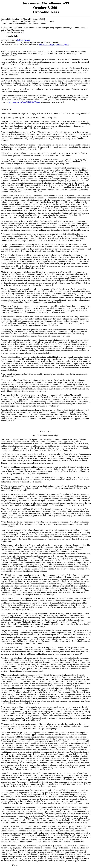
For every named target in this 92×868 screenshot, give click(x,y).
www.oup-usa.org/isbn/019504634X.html (24, 102)
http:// (54, 45)
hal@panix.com (24, 40)
